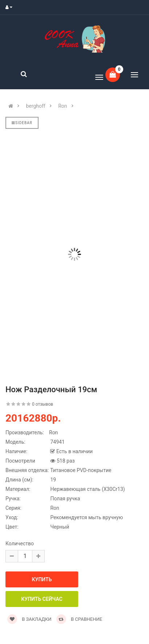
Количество (20, 543)
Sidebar (22, 123)
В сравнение (79, 619)
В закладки (29, 619)
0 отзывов (43, 404)
